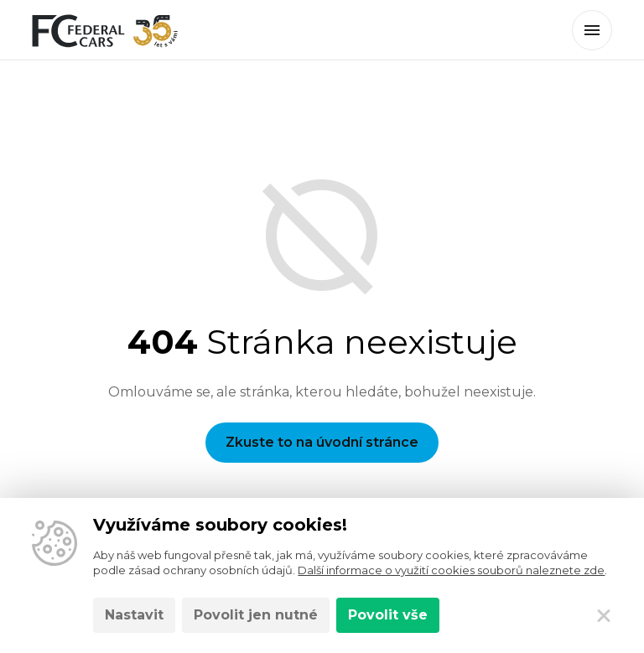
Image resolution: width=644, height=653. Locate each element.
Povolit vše (388, 615)
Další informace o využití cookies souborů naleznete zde (451, 570)
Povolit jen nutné (256, 615)
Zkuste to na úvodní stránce (322, 442)
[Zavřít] (604, 615)
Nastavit (134, 615)
